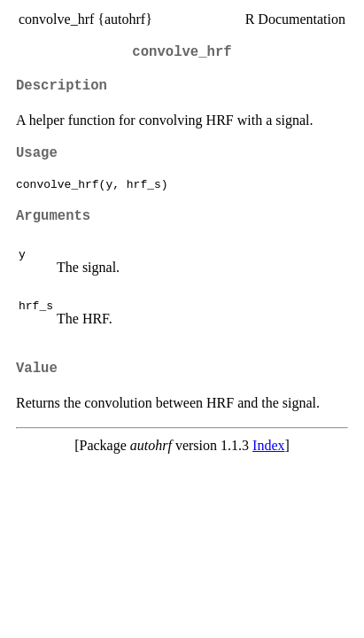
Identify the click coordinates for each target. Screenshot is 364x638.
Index (268, 445)
